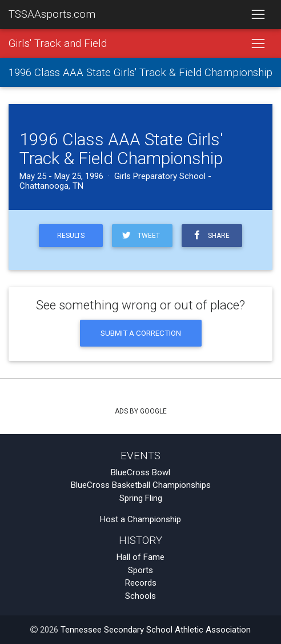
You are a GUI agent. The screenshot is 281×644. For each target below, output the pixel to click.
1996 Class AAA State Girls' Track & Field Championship (140, 73)
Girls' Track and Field (58, 43)
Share (210, 235)
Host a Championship (140, 519)
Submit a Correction (141, 333)
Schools (140, 596)
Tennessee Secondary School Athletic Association (156, 630)
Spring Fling (141, 498)
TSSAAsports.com (52, 14)
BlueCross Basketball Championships (141, 485)
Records (141, 583)
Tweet (140, 235)
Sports (140, 570)
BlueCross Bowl (140, 472)
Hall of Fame (140, 557)
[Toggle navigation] (258, 15)
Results (71, 236)
